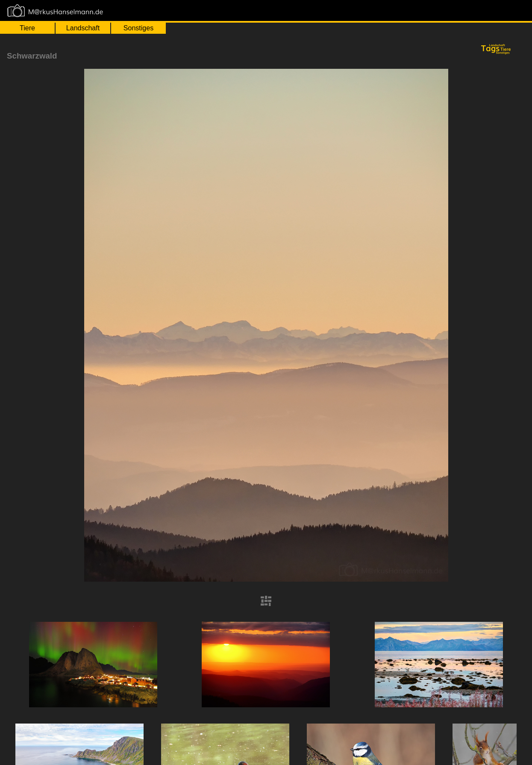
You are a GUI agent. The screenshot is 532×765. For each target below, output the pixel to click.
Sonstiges (138, 28)
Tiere (27, 28)
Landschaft (83, 28)
